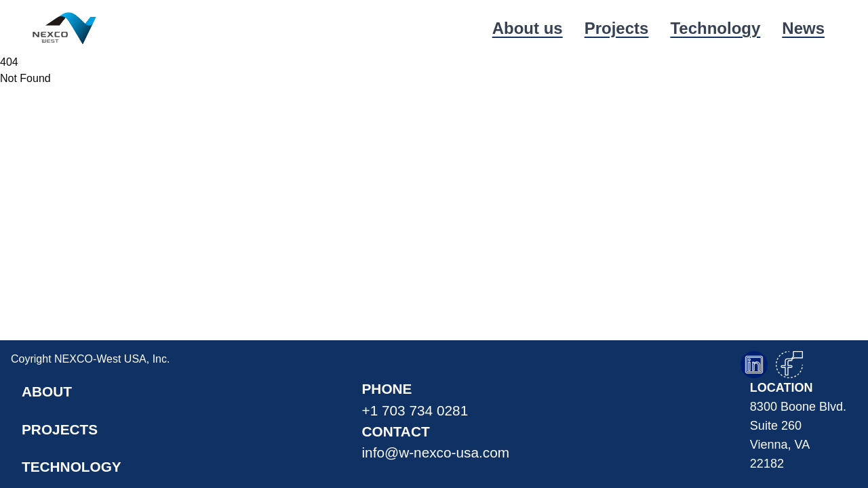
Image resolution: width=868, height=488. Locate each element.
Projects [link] (617, 28)
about (47, 391)
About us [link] (528, 28)
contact (436, 443)
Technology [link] (715, 28)
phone (436, 401)
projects (60, 429)
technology (72, 467)
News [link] (803, 28)
